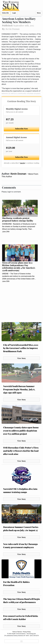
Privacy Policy (27, 632)
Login (14, 13)
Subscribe (5, 13)
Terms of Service (17, 632)
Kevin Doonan (19, 174)
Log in (22, 163)
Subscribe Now (21, 129)
